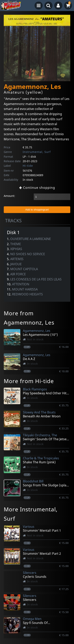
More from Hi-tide (29, 381)
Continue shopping (37, 188)
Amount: (9, 196)
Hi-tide (28, 166)
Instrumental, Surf (37, 152)
